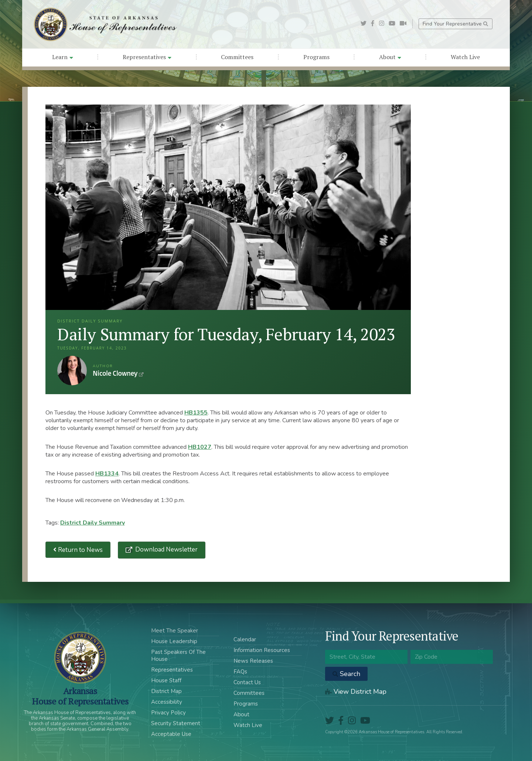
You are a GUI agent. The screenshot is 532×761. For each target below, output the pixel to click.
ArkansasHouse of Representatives (80, 696)
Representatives (147, 57)
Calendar (245, 639)
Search (346, 674)
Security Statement (176, 723)
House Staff (166, 680)
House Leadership (174, 641)
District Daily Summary (93, 523)
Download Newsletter (166, 550)
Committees (237, 57)
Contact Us (247, 682)
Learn (63, 57)
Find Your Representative (455, 24)
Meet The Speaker (175, 631)
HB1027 (200, 447)
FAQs (240, 672)
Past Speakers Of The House (178, 656)
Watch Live (465, 57)
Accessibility (167, 702)
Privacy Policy (168, 713)
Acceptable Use (171, 734)
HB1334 (107, 474)
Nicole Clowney (72, 371)
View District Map (356, 692)
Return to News (78, 550)
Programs (316, 57)
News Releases (253, 661)
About (390, 57)
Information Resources (262, 650)
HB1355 (196, 413)
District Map (166, 691)
